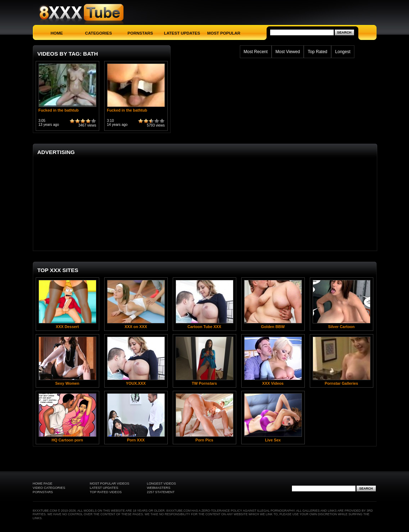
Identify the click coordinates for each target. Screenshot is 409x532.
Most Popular (224, 33)
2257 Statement (161, 492)
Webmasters (159, 488)
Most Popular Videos (110, 484)
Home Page (43, 484)
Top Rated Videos (106, 492)
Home (57, 33)
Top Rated (317, 52)
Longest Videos (161, 484)
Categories (98, 33)
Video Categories (49, 488)
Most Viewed (288, 52)
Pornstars (140, 33)
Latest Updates (182, 33)
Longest (343, 52)
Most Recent (256, 52)
